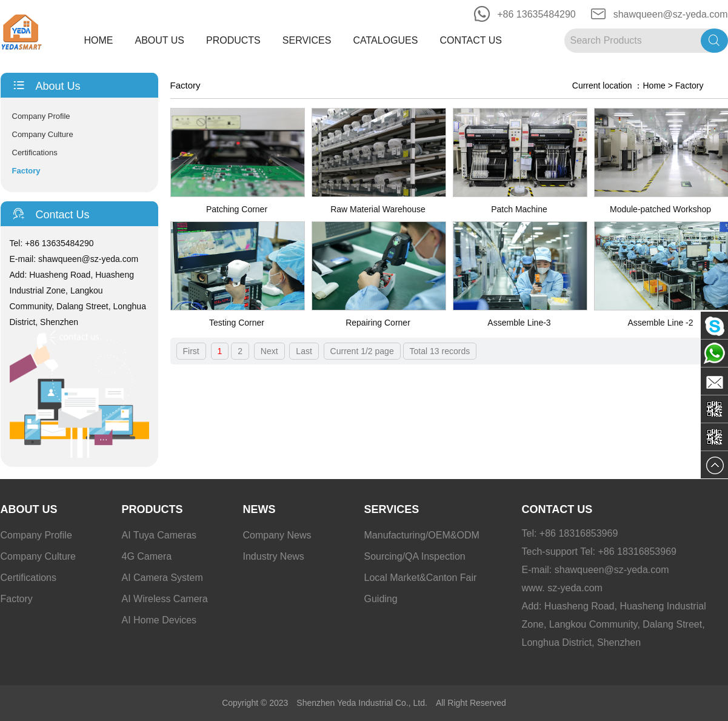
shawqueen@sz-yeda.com (671, 14)
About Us (160, 40)
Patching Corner (237, 209)
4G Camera (147, 556)
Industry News (274, 556)
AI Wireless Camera (165, 599)
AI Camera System (162, 578)
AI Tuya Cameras (159, 535)
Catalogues (385, 40)
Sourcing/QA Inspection (415, 556)
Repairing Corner (378, 323)
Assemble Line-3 (519, 323)
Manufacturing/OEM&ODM (422, 535)
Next (269, 351)
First (191, 351)
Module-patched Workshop (660, 209)
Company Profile (41, 116)
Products (233, 40)
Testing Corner (237, 323)
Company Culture (43, 134)
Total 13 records (440, 351)
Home (99, 40)
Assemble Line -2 (660, 323)
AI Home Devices (159, 620)
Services (307, 40)
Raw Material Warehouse (378, 209)
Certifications (35, 153)
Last (304, 351)
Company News (277, 535)
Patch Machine (519, 209)
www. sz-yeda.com (562, 588)
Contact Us (471, 40)
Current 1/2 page (362, 351)
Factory (26, 171)
